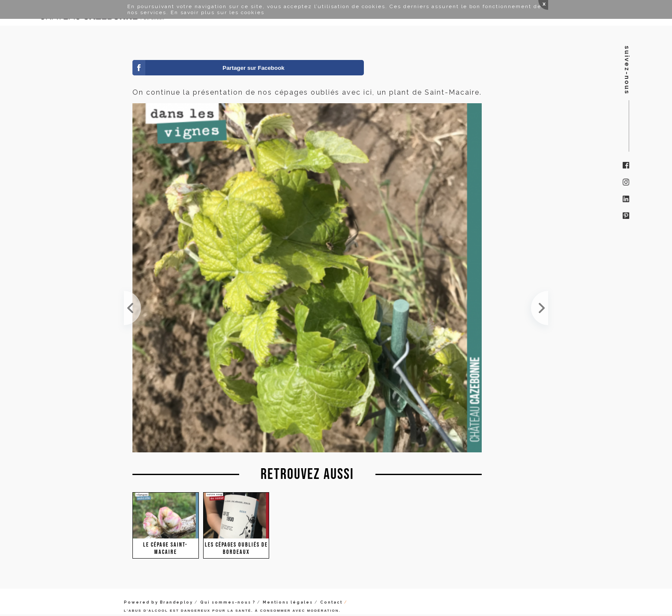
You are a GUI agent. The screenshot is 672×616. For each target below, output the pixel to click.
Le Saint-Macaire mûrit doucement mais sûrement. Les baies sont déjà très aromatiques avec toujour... (132, 308)
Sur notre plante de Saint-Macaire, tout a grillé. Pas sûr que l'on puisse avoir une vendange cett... (540, 308)
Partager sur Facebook (253, 68)
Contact (331, 602)
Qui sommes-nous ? (228, 602)
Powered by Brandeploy (158, 602)
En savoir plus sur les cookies (217, 12)
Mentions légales (288, 602)
